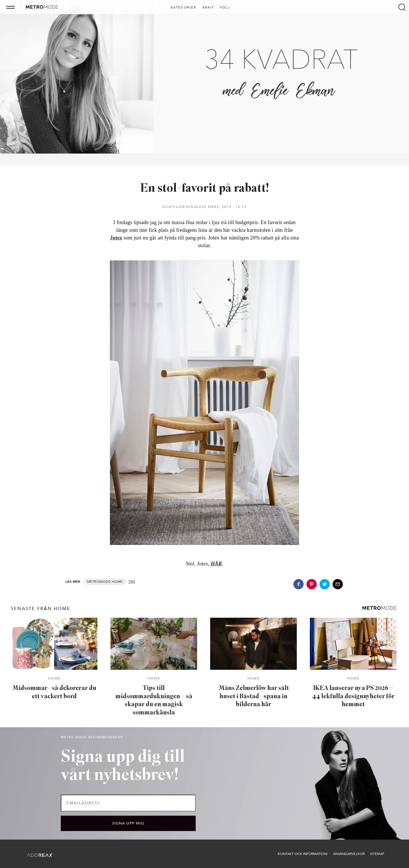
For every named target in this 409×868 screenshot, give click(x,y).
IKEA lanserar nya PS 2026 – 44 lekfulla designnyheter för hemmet (353, 697)
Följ (225, 8)
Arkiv (208, 8)
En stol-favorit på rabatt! (205, 189)
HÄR (216, 564)
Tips (132, 582)
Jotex (116, 238)
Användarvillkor (349, 854)
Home (117, 582)
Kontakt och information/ (303, 854)
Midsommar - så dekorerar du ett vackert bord (54, 693)
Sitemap (377, 854)
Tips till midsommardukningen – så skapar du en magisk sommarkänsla (154, 701)
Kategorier (184, 8)
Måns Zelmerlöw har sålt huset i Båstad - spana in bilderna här (254, 697)
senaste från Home (41, 609)
